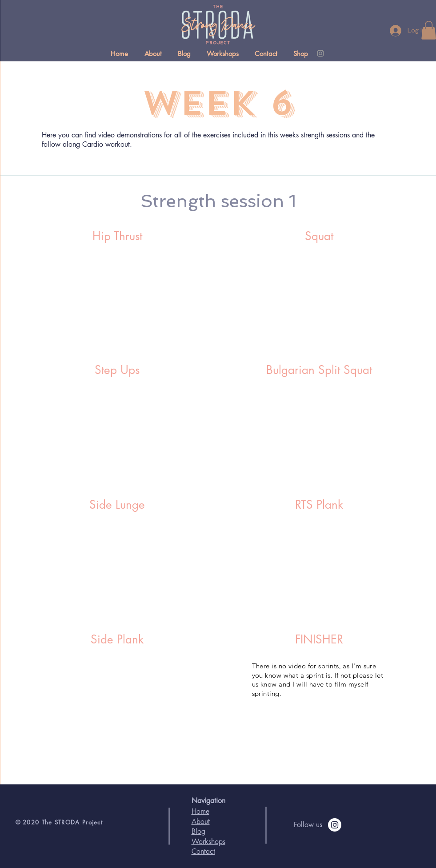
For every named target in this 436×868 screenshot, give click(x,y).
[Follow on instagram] (335, 825)
